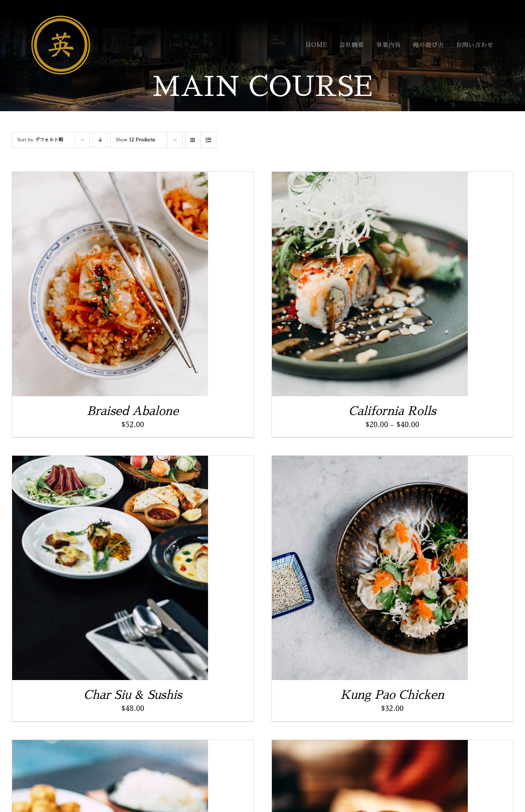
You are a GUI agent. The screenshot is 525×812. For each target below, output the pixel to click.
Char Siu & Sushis (133, 695)
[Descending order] (100, 140)
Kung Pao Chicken (392, 695)
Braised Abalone (133, 411)
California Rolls (392, 411)
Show (135, 140)
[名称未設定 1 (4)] (61, 19)
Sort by (40, 140)
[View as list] (208, 140)
